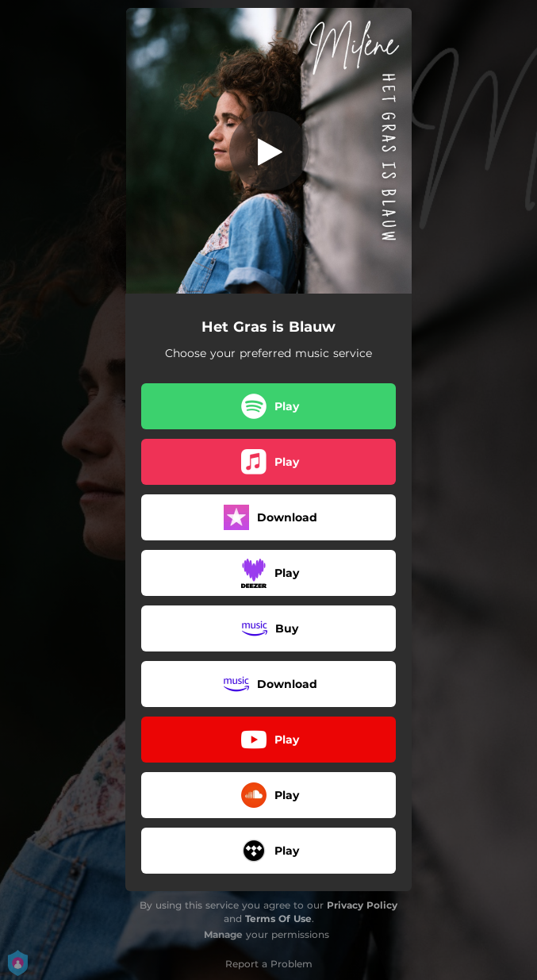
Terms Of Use (278, 919)
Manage (223, 934)
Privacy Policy (362, 905)
